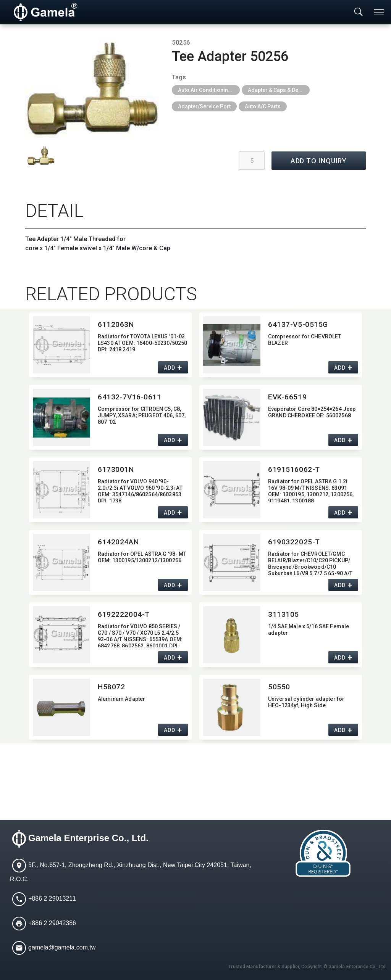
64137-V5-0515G (298, 324)
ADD (169, 368)
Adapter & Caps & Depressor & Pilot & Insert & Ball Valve (279, 90)
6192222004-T (124, 614)
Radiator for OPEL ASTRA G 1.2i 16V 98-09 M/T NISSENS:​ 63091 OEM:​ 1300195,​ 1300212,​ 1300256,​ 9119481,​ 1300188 (311, 490)
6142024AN (118, 542)
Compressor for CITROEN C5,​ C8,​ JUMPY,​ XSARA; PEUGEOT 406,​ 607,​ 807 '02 (142, 415)
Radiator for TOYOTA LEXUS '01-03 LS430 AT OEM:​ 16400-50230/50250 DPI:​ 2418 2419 (142, 343)
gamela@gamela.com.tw (62, 948)
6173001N (116, 469)
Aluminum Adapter (121, 699)
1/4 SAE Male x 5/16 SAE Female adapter (309, 630)
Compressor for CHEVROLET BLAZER (305, 340)
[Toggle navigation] (380, 12)
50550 (279, 687)
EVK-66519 (287, 397)
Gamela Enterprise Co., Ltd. (88, 838)
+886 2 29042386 (52, 923)
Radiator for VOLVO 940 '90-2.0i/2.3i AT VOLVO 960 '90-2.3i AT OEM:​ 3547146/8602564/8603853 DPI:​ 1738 (140, 490)
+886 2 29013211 (52, 899)
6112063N (116, 324)
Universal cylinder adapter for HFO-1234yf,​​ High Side (306, 702)
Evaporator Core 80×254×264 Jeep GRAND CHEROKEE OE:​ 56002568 (312, 412)
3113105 (284, 614)
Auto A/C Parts (263, 106)
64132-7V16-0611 (130, 397)
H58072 (111, 687)
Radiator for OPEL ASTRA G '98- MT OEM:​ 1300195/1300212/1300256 (142, 557)
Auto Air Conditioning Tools (209, 90)
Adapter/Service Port (204, 106)
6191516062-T (294, 469)
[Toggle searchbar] (359, 12)
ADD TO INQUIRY (319, 161)
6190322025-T (294, 542)
